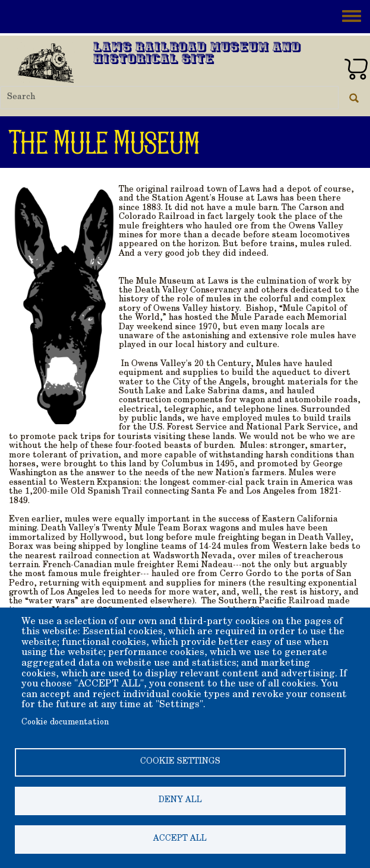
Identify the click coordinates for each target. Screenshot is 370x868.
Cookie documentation (65, 723)
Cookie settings (180, 762)
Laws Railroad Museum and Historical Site (197, 54)
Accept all (180, 839)
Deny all (180, 800)
